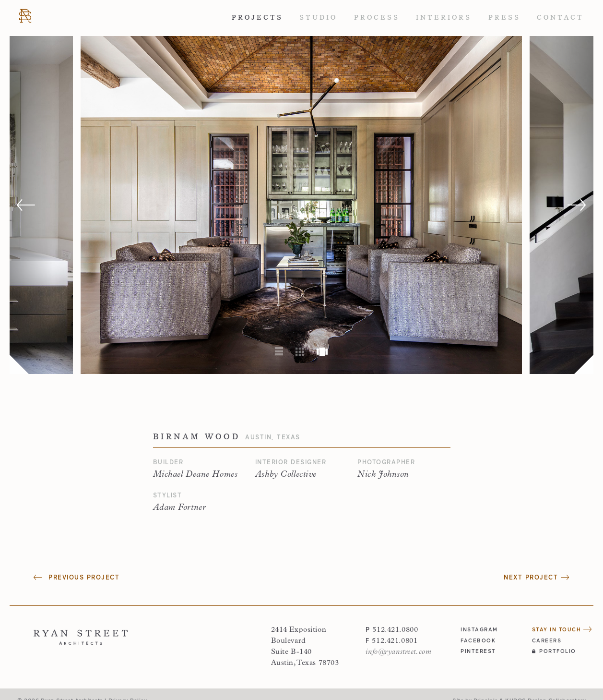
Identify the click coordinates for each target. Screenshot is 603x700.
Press (504, 18)
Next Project (537, 577)
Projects (257, 18)
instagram (479, 629)
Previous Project (77, 577)
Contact (560, 18)
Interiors (444, 18)
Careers (547, 640)
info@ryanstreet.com (398, 652)
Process (377, 18)
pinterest (478, 651)
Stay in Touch (562, 629)
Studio (318, 18)
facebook (478, 640)
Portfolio (554, 651)
